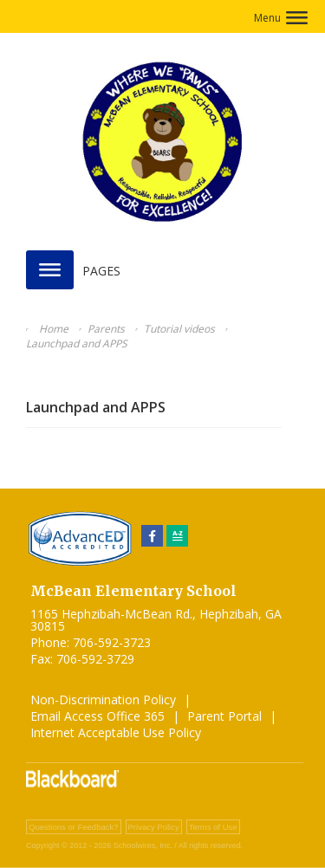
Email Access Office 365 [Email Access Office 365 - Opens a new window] (97, 716)
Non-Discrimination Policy (103, 700)
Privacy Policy (154, 827)
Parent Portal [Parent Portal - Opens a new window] (224, 716)
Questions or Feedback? (74, 827)
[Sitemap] (177, 536)
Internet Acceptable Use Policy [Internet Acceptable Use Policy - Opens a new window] (116, 732)
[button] (281, 18)
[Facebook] (152, 536)
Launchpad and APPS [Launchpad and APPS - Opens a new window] (96, 407)
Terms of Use (213, 827)
